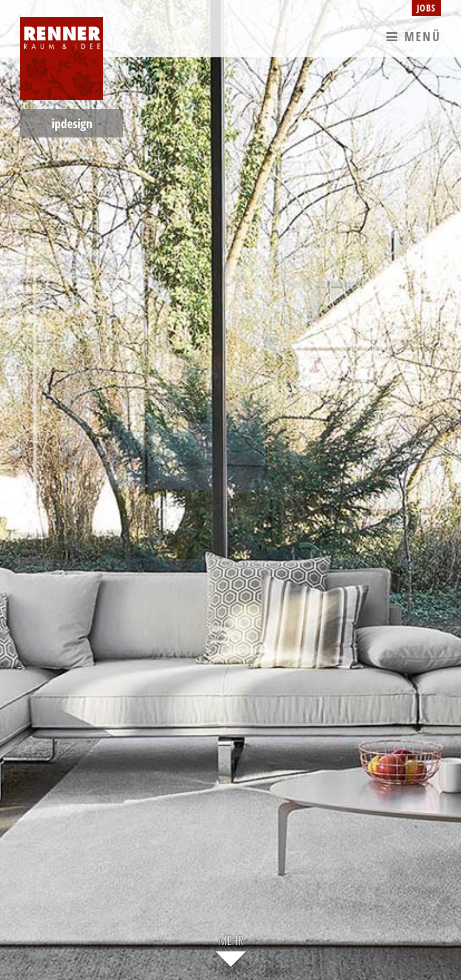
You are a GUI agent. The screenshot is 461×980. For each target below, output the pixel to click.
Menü (414, 35)
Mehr (231, 941)
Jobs (426, 8)
